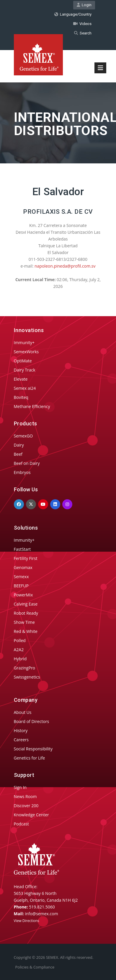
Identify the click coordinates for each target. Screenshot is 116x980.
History (21, 731)
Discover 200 (26, 806)
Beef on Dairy (27, 463)
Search (83, 33)
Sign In (20, 787)
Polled (20, 640)
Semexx (21, 577)
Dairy (19, 445)
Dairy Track (25, 370)
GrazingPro (25, 668)
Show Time (24, 622)
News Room (25, 796)
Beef (18, 454)
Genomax (23, 567)
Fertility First (26, 558)
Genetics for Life (30, 758)
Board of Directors (32, 721)
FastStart (22, 549)
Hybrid (20, 659)
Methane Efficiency (32, 406)
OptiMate (23, 361)
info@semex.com (41, 914)
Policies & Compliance (35, 967)
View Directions (27, 921)
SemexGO (23, 436)
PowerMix (23, 595)
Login (84, 5)
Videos (82, 24)
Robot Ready (26, 613)
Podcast (22, 824)
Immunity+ (24, 343)
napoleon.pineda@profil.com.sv (65, 266)
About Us (23, 712)
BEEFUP (21, 586)
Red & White (26, 631)
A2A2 (19, 650)
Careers (21, 740)
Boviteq (21, 397)
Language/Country (73, 14)
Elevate (21, 379)
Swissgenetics (27, 677)
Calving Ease (26, 604)
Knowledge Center (31, 815)
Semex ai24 (25, 388)
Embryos (22, 472)
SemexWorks (26, 352)
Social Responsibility (33, 749)
